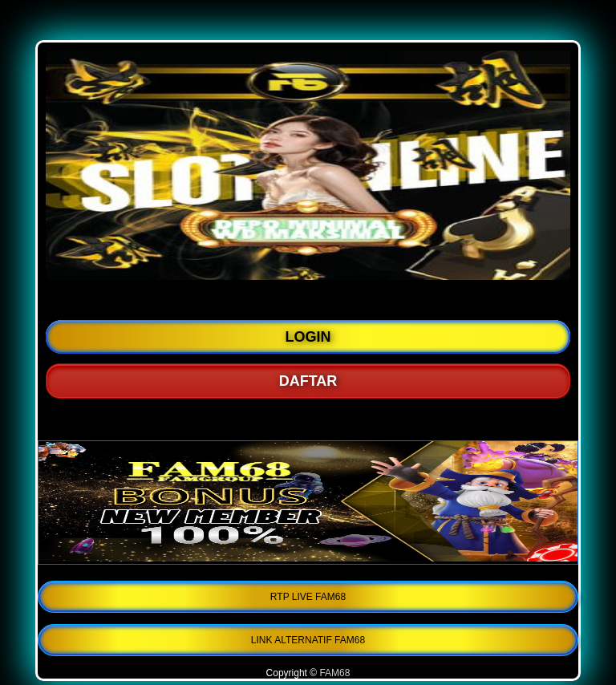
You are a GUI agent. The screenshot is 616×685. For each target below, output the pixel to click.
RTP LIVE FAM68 (308, 597)
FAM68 (334, 673)
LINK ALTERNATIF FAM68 (308, 640)
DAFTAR (308, 381)
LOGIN (308, 337)
